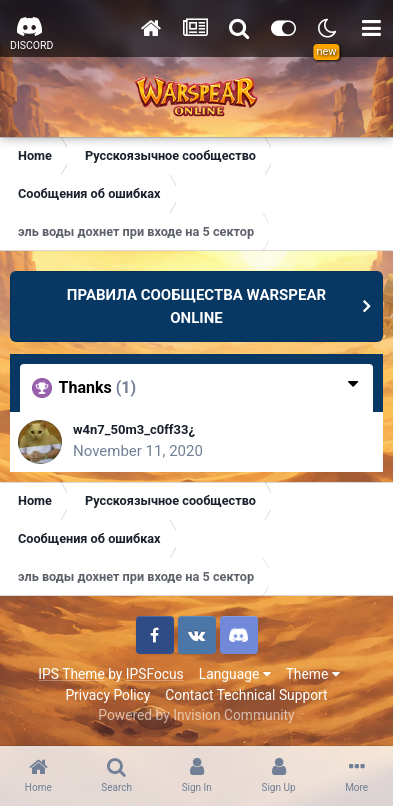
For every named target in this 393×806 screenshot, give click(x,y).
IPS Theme (71, 674)
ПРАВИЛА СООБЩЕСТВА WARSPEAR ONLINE (196, 306)
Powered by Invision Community (196, 715)
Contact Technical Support (246, 695)
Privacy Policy (107, 695)
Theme (313, 674)
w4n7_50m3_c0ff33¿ (134, 429)
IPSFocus (155, 674)
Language (235, 674)
